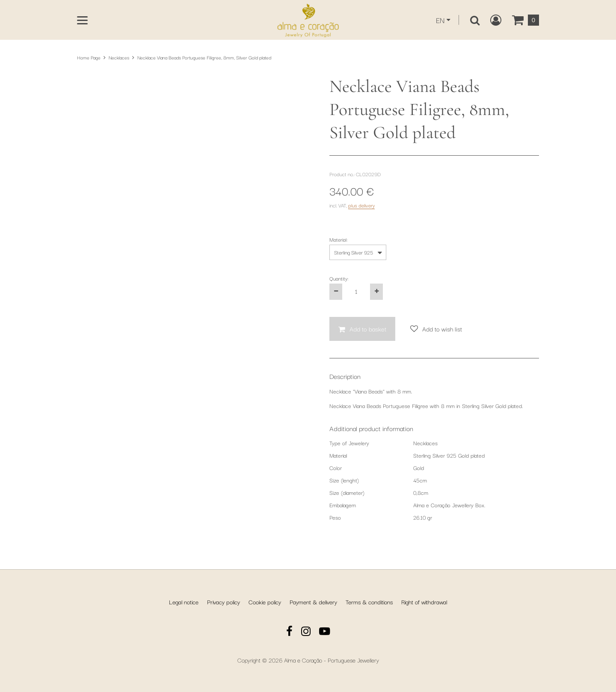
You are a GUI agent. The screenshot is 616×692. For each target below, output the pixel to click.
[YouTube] (325, 632)
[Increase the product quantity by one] (376, 292)
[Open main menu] (82, 20)
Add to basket (368, 329)
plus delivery (361, 205)
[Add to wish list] (436, 329)
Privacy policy (224, 602)
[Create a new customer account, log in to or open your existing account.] (496, 20)
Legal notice (184, 602)
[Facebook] (289, 632)
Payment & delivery (313, 602)
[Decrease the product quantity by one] (336, 292)
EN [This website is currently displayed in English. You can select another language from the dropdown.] (440, 20)
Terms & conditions (369, 602)
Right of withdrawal (424, 602)
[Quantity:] (356, 292)
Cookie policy (265, 602)
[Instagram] (306, 632)
